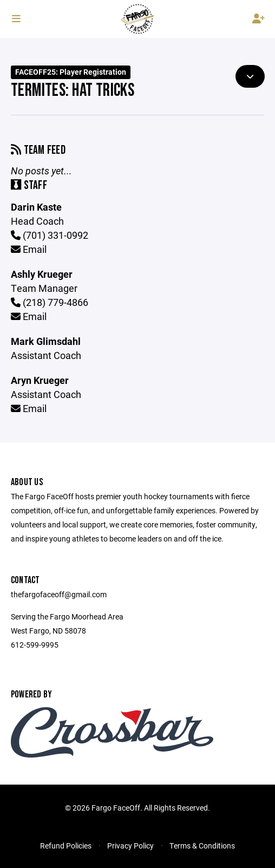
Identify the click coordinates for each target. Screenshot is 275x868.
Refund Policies (66, 846)
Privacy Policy (130, 846)
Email (29, 249)
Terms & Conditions (202, 846)
